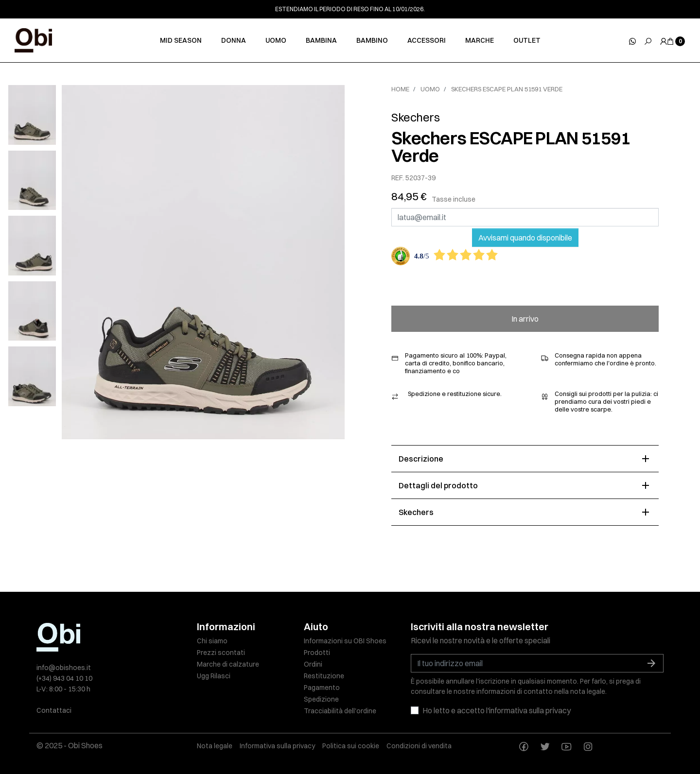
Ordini (313, 664)
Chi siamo (212, 641)
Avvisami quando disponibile (525, 238)
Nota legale (215, 746)
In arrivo (525, 319)
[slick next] (39, 88)
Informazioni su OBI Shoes (345, 641)
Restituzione (324, 676)
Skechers (415, 117)
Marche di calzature (228, 664)
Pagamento (322, 688)
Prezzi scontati (221, 653)
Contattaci (54, 710)
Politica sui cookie (351, 746)
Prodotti (317, 653)
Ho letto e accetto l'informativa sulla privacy (497, 710)
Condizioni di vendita (419, 746)
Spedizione (321, 699)
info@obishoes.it (64, 668)
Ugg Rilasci (214, 676)
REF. (398, 178)
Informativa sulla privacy (277, 746)
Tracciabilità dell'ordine (340, 711)
